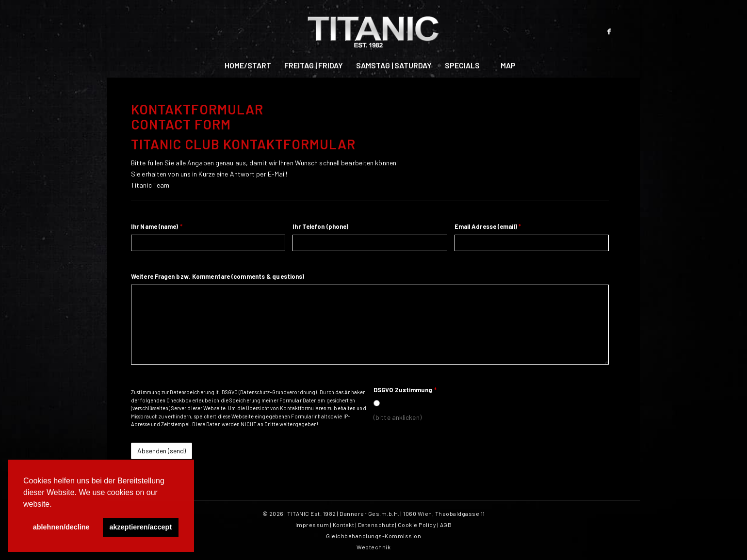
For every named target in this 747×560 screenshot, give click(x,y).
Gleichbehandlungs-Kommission (373, 536)
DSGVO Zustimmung (405, 390)
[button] (55, 505)
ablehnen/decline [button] (61, 527)
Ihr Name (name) (157, 226)
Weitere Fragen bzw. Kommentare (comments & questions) (218, 276)
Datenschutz (376, 525)
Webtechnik (373, 547)
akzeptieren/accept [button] (140, 527)
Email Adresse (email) (488, 226)
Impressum (312, 525)
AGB (446, 525)
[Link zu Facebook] (609, 32)
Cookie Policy (417, 525)
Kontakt (344, 525)
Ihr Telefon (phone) (320, 226)
